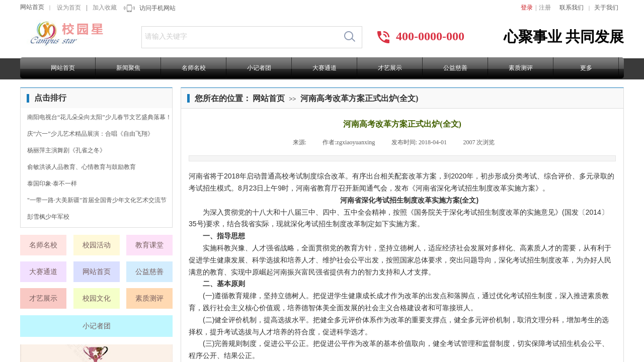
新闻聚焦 (128, 68)
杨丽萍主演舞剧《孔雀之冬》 (66, 150)
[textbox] (240, 37)
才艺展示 (390, 68)
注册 (545, 8)
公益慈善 (455, 68)
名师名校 (194, 68)
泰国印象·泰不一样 (52, 184)
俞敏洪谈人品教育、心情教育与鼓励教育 (82, 167)
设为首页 (69, 8)
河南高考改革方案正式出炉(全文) (359, 98)
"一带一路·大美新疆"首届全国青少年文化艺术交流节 (97, 200)
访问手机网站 (157, 8)
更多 (586, 68)
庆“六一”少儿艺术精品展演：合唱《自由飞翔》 (90, 134)
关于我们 (606, 8)
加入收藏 (105, 8)
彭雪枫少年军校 (48, 217)
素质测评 (521, 68)
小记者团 (259, 68)
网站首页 (32, 7)
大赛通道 (325, 68)
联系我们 (572, 8)
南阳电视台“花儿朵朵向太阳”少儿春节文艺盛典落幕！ (99, 117)
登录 (527, 8)
